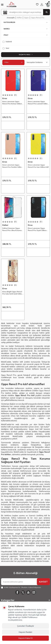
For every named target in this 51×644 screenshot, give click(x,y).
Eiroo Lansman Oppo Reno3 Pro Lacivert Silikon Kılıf (38, 103)
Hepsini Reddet (26, 632)
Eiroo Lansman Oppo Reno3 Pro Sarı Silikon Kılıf (38, 166)
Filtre (13, 62)
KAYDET (43, 582)
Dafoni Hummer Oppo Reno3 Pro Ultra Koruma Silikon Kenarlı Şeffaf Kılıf (12, 229)
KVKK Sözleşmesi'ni (12, 587)
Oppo (26, 18)
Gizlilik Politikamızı (29, 617)
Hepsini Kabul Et (26, 638)
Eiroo (5, 98)
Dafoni (5, 225)
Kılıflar (19, 18)
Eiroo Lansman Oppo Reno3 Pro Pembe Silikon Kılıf (12, 166)
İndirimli (7, 42)
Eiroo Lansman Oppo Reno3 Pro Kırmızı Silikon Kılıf (12, 103)
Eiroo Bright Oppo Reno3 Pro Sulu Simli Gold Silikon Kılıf (13, 293)
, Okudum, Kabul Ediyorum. (21, 587)
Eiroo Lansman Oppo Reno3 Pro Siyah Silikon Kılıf (37, 229)
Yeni (6, 48)
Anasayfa (11, 18)
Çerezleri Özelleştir (26, 626)
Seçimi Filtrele (26, 55)
